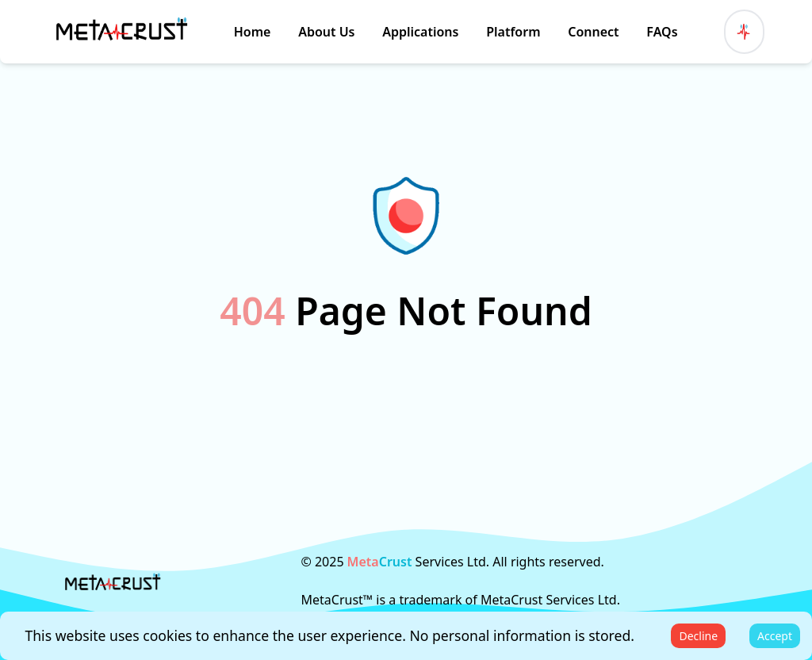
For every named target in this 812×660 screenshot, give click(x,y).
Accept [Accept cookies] (775, 636)
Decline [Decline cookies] (698, 636)
